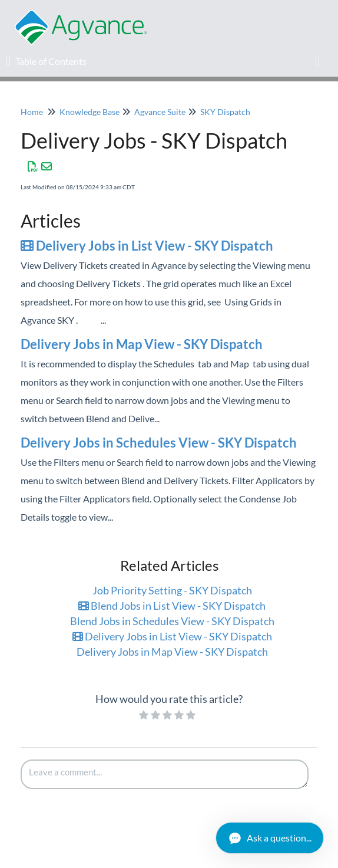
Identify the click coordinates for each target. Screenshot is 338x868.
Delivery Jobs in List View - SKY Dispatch (147, 246)
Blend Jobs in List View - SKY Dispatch (172, 606)
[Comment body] (165, 774)
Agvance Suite (160, 112)
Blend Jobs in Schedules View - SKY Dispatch (172, 621)
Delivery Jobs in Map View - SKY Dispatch (142, 344)
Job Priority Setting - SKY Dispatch (172, 590)
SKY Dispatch (225, 112)
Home (32, 112)
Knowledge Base (90, 112)
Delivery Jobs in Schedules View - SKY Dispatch (159, 443)
